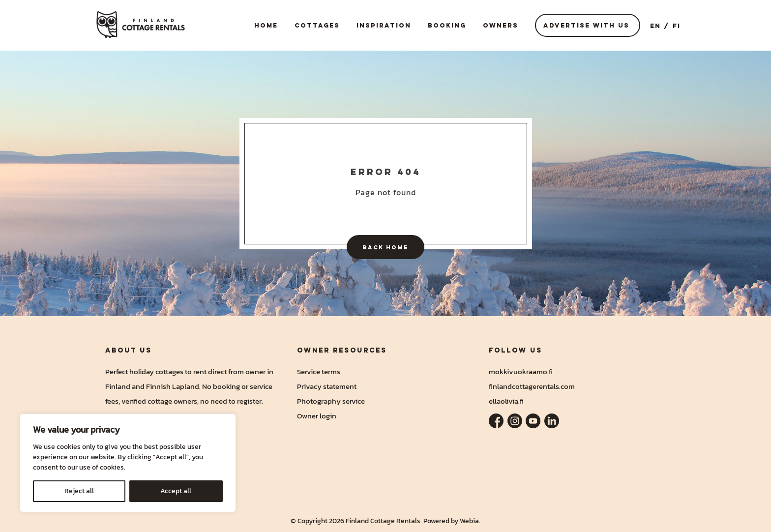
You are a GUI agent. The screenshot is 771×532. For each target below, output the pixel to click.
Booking (447, 25)
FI (677, 26)
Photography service (331, 401)
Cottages (317, 25)
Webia (469, 521)
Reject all (79, 491)
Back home (385, 247)
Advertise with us (586, 25)
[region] (128, 463)
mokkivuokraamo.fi (521, 371)
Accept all (176, 491)
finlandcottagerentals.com (532, 386)
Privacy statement (327, 386)
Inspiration (384, 25)
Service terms (319, 371)
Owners (501, 25)
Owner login (317, 416)
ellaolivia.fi (506, 401)
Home (266, 25)
